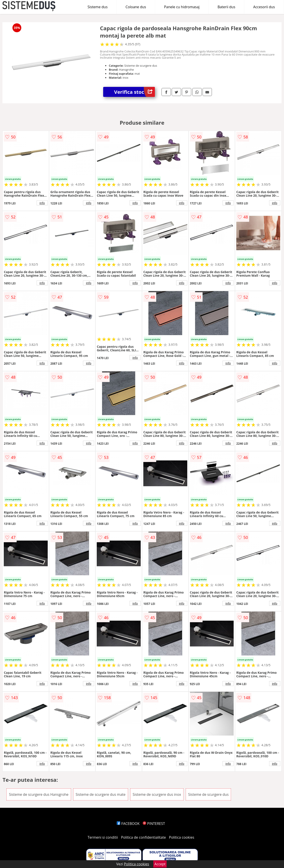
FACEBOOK (128, 824)
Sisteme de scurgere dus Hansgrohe (39, 794)
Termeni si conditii (103, 837)
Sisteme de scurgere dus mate (101, 794)
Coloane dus (136, 7)
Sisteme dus (97, 7)
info (42, 203)
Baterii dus (226, 7)
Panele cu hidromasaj (182, 7)
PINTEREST (154, 824)
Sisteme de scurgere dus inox (157, 794)
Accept (160, 864)
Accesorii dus (264, 7)
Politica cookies (182, 837)
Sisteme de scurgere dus (208, 794)
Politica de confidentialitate (144, 837)
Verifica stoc (134, 92)
